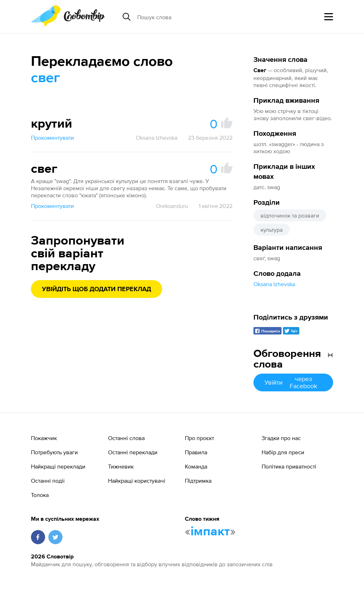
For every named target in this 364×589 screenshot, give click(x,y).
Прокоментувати (52, 138)
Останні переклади (133, 452)
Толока (40, 495)
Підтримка (198, 481)
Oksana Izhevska (274, 284)
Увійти (293, 382)
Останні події (48, 481)
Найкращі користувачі (137, 481)
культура (272, 230)
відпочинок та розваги (290, 215)
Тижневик (121, 466)
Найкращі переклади (58, 466)
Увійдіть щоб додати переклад (97, 289)
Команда (196, 466)
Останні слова (126, 438)
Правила (196, 452)
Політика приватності (289, 466)
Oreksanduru (172, 206)
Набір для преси (283, 452)
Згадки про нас (281, 438)
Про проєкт (199, 438)
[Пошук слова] (192, 17)
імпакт (210, 532)
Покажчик (44, 438)
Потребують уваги (54, 452)
